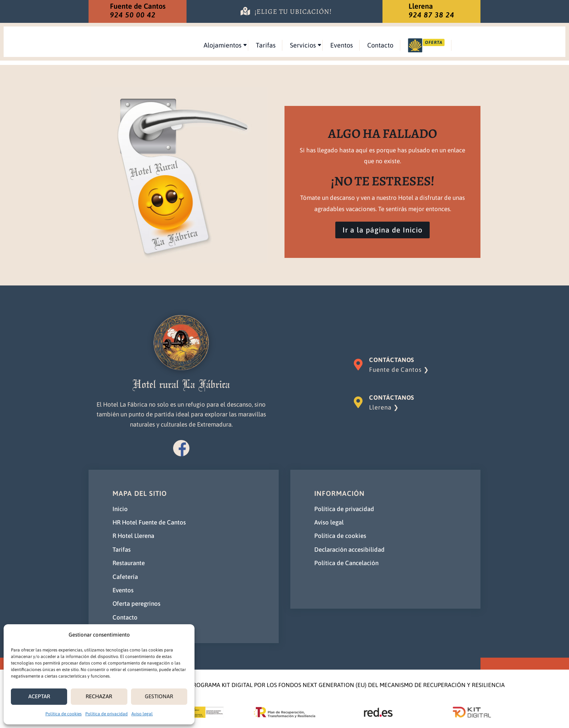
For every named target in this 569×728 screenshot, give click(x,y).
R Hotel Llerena (133, 536)
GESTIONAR (159, 696)
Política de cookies (64, 714)
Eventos (414, 45)
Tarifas (338, 45)
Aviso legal (142, 714)
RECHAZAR (99, 696)
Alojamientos (295, 45)
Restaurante (129, 563)
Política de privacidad (107, 714)
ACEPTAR (39, 696)
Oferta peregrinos (136, 604)
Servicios (375, 45)
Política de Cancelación (346, 563)
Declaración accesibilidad (349, 550)
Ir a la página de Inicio (382, 230)
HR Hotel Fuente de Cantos (149, 522)
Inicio (120, 509)
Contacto (453, 45)
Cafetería (125, 577)
